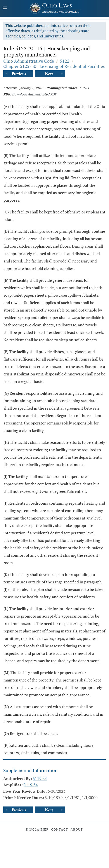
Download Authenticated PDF (34, 94)
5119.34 (40, 778)
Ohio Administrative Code (29, 61)
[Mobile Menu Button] (5, 9)
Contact (60, 829)
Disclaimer (37, 829)
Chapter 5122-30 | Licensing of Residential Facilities (54, 66)
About (77, 829)
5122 (65, 61)
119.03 (84, 88)
